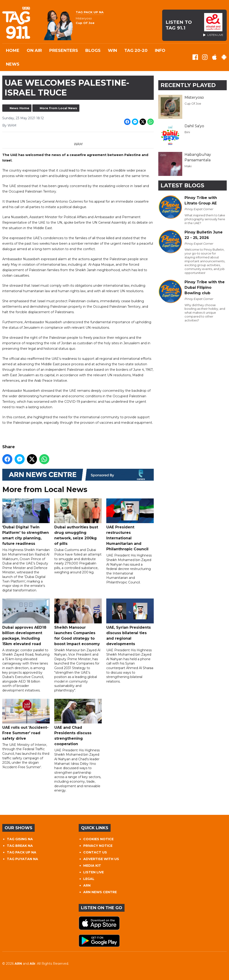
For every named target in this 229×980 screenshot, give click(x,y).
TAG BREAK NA (20, 846)
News (13, 64)
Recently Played (188, 85)
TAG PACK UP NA (22, 852)
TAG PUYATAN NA (22, 859)
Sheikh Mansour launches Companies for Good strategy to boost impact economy (78, 622)
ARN (87, 885)
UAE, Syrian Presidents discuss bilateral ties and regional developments (130, 622)
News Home (19, 108)
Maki (188, 166)
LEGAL (89, 879)
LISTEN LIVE (94, 872)
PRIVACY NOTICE (98, 846)
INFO (160, 50)
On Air (34, 50)
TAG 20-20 (136, 50)
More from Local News (58, 108)
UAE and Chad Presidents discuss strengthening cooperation (78, 722)
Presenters (64, 50)
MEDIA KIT (92, 866)
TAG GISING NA (20, 839)
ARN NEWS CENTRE (100, 892)
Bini (187, 132)
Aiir (33, 964)
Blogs (93, 50)
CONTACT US (95, 852)
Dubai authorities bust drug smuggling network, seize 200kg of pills (78, 522)
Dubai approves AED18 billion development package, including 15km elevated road (26, 622)
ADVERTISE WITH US (101, 859)
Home (13, 50)
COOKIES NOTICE (98, 839)
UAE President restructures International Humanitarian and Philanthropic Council (130, 525)
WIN (112, 50)
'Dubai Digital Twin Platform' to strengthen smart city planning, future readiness (26, 522)
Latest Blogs (182, 185)
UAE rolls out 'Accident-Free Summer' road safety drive (26, 720)
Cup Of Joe (193, 103)
